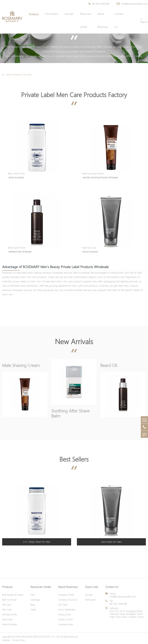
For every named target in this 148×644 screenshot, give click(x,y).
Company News (66, 624)
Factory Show (65, 614)
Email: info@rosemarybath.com (123, 595)
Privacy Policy (19, 640)
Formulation (52, 14)
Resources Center (85, 20)
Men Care (27, 74)
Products (34, 14)
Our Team (63, 605)
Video (33, 610)
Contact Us (119, 20)
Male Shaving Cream (21, 365)
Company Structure (67, 600)
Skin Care (7, 605)
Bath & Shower (9, 600)
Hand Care (7, 619)
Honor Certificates (67, 610)
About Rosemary (103, 20)
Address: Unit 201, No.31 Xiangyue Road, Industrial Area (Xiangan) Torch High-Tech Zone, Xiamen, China (127, 613)
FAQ (33, 595)
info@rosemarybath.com (132, 4)
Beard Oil (109, 365)
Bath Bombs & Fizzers (13, 595)
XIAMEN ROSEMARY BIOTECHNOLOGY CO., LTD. (37, 637)
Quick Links (92, 587)
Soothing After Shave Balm (70, 413)
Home (9, 74)
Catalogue (35, 600)
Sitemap (6, 640)
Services (69, 14)
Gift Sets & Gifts (10, 614)
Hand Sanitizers (10, 624)
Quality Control (65, 619)
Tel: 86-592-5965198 (118, 602)
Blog (33, 605)
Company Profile (66, 595)
